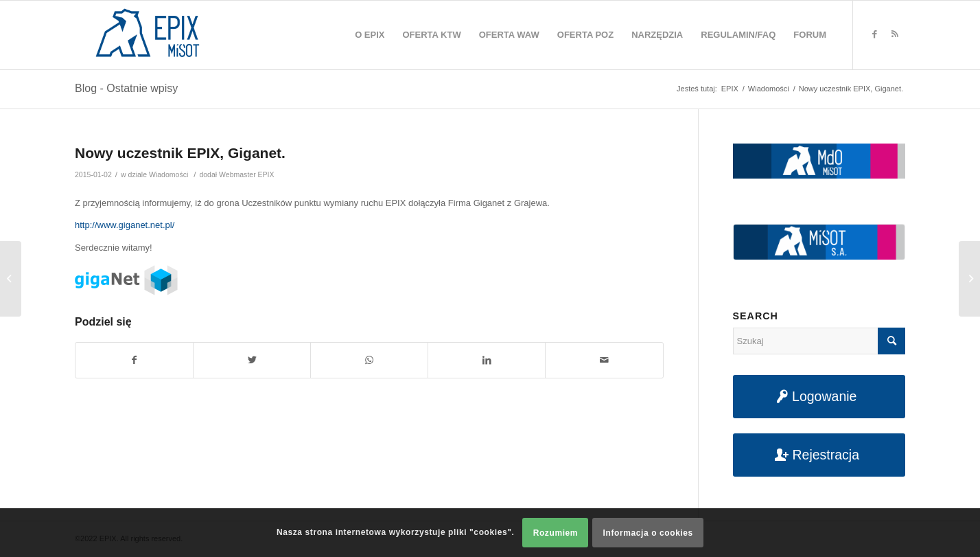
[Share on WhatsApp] (369, 360)
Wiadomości (168, 174)
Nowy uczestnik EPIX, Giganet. (180, 153)
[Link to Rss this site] (895, 34)
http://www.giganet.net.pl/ (125, 225)
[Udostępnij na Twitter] (252, 360)
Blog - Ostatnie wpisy (126, 88)
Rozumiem (556, 533)
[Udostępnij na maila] (604, 360)
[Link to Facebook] (874, 34)
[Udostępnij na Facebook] (134, 360)
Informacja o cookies (648, 533)
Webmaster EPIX (246, 174)
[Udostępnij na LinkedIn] (487, 360)
